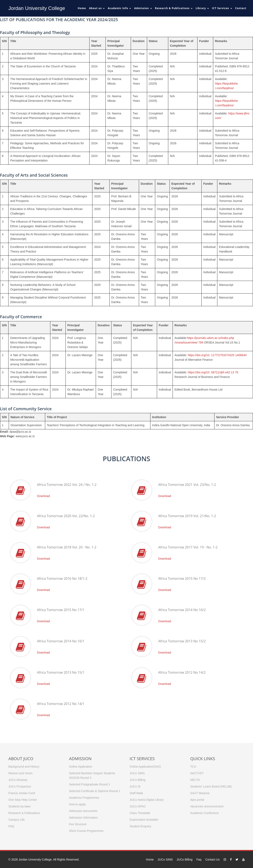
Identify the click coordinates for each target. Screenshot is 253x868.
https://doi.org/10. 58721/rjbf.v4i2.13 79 (213, 372)
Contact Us (212, 860)
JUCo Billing (185, 860)
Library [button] (202, 8)
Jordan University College (37, 8)
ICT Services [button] (222, 8)
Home (82, 8)
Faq (199, 860)
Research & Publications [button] (174, 8)
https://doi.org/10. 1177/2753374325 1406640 (217, 355)
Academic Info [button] (119, 8)
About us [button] (97, 8)
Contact (241, 8)
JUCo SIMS (165, 860)
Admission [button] (143, 8)
